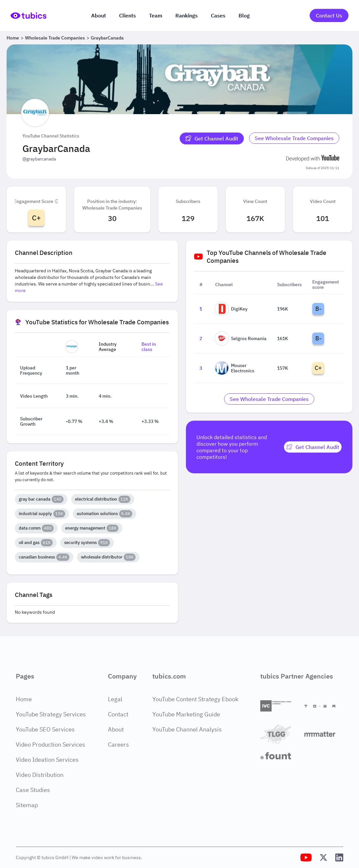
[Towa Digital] (324, 706)
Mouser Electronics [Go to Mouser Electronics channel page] (235, 368)
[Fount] (280, 756)
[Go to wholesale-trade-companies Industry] (294, 138)
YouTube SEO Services (45, 729)
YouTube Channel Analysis (187, 729)
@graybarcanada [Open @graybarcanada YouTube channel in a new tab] (39, 159)
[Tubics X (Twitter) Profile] (323, 857)
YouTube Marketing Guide (186, 714)
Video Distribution (40, 775)
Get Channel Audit (212, 138)
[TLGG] (280, 734)
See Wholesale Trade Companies (294, 138)
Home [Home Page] (24, 699)
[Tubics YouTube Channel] (306, 857)
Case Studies (33, 790)
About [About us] (99, 15)
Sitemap (27, 805)
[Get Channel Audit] (212, 138)
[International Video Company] (280, 706)
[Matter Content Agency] (324, 734)
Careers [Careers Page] (118, 744)
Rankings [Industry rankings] (187, 15)
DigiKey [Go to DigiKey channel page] (231, 309)
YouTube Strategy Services (51, 714)
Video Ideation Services (47, 760)
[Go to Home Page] (28, 15)
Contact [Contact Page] (118, 714)
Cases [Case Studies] (218, 15)
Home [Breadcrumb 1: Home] (13, 38)
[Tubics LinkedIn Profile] (339, 857)
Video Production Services (51, 744)
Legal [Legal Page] (115, 699)
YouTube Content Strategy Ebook (195, 699)
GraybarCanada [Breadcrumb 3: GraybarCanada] (107, 38)
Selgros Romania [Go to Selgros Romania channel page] (241, 338)
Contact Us (329, 15)
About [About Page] (116, 729)
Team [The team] (156, 15)
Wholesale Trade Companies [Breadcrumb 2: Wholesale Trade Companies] (55, 38)
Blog (244, 15)
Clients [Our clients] (128, 15)
